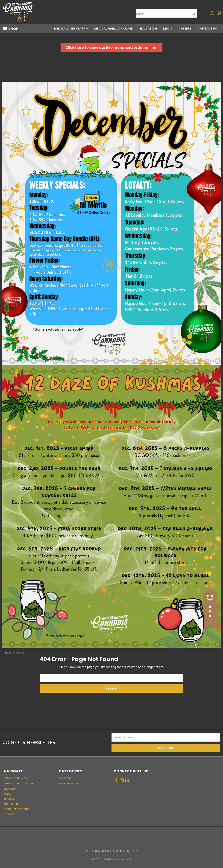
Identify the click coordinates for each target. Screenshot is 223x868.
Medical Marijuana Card (114, 29)
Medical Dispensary (71, 29)
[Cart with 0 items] (219, 13)
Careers (185, 29)
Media (168, 29)
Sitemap (9, 814)
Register (23, 809)
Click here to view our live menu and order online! (111, 47)
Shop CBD (65, 778)
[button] (111, 47)
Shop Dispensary (69, 784)
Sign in (9, 809)
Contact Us (207, 29)
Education (148, 29)
